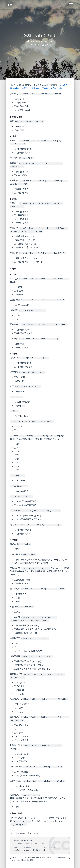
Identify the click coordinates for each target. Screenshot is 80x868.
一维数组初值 (21, 193)
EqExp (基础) (21, 772)
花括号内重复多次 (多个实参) (28, 665)
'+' (16, 643)
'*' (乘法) (19, 686)
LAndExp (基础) (22, 786)
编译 (23, 833)
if (16, 430)
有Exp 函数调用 (22, 402)
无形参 (18, 287)
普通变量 (19, 344)
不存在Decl (20, 103)
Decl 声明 (19, 377)
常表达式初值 (21, 189)
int (16, 319)
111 (17, 470)
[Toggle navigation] (71, 5)
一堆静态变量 (21, 223)
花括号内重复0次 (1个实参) (28, 661)
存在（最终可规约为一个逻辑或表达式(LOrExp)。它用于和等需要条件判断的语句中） (41, 561)
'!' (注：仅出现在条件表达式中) (29, 651)
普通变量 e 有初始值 (24, 236)
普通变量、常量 (22, 580)
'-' (16, 647)
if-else (18, 427)
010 (17, 451)
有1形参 (19, 291)
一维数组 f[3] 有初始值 (25, 244)
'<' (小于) (19, 729)
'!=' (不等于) (20, 761)
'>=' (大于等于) (22, 740)
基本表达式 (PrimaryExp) (27, 625)
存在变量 (19, 130)
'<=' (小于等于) (22, 736)
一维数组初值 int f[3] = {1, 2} (28, 262)
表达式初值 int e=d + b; (26, 258)
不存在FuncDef (22, 110)
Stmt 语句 (20, 381)
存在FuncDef (21, 106)
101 (17, 463)
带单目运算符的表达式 (25, 633)
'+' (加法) (19, 708)
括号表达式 (20, 594)
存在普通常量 (21, 172)
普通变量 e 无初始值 (24, 240)
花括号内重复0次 (23, 149)
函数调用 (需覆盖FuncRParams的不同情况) (35, 629)
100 (17, 459)
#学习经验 (34, 833)
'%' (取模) (19, 694)
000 (17, 444)
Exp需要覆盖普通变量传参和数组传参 (32, 669)
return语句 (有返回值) (25, 501)
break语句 (20, 481)
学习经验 (16, 833)
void (17, 315)
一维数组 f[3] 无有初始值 (26, 248)
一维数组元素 (21, 584)
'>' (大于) (19, 733)
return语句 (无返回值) (25, 505)
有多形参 (19, 294)
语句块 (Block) (22, 416)
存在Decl (19, 99)
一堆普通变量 (21, 215)
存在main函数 (21, 305)
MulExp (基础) (22, 704)
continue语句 (21, 491)
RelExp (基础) (21, 754)
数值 (17, 601)
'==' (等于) (20, 758)
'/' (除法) (19, 690)
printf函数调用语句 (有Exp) (27, 516)
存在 (17, 549)
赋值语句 (19, 391)
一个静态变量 (21, 219)
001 (17, 448)
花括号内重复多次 (23, 153)
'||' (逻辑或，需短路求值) (26, 790)
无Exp (19, 406)
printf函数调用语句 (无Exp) (27, 519)
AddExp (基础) (22, 725)
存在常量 (19, 127)
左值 (17, 598)
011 (17, 455)
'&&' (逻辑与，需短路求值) (27, 776)
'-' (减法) (19, 712)
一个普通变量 (21, 212)
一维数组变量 (21, 348)
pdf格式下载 (56, 88)
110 (17, 466)
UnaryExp (19, 683)
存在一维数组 (21, 175)
